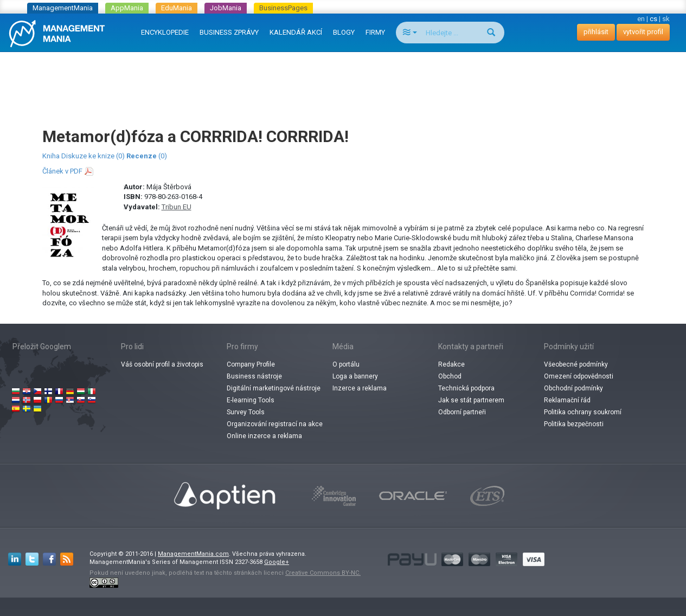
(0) (147, 156)
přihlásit (596, 32)
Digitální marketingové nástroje (274, 388)
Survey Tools (246, 412)
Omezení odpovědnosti (579, 376)
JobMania (226, 8)
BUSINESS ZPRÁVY (229, 32)
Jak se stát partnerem (471, 400)
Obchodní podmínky (573, 388)
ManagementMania (63, 8)
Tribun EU (177, 207)
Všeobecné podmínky (576, 364)
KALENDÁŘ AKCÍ (296, 32)
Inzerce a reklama (360, 388)
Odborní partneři (462, 412)
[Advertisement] (343, 79)
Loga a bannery (355, 376)
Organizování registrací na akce (275, 424)
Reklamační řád (567, 400)
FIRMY (375, 32)
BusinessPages (283, 8)
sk (666, 19)
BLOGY (344, 32)
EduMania (177, 8)
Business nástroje (254, 376)
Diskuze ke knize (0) (93, 156)
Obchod (450, 376)
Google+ (277, 562)
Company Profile (251, 364)
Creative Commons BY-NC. (323, 573)
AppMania (127, 8)
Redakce (451, 364)
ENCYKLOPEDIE (165, 32)
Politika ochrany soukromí (583, 412)
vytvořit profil (643, 32)
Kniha (51, 156)
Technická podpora (466, 388)
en (641, 19)
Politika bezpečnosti (574, 424)
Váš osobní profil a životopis (162, 364)
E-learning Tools (251, 400)
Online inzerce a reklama (264, 436)
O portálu (346, 364)
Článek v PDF (62, 171)
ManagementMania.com (193, 554)
